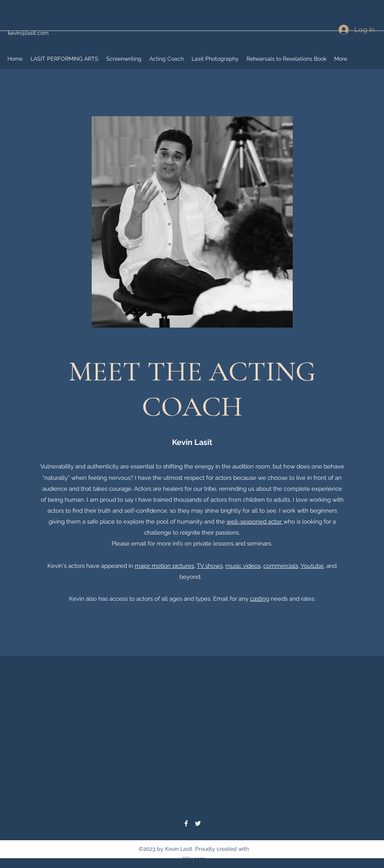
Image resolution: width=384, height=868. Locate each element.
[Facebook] (186, 823)
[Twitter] (198, 823)
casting (260, 599)
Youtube (312, 566)
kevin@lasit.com (28, 33)
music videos (243, 566)
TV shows (210, 566)
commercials (281, 566)
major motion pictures (164, 566)
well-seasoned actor (255, 522)
